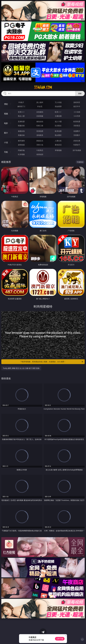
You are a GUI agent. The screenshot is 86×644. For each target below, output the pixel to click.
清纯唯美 (40, 135)
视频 (6, 114)
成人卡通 (58, 121)
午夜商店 (40, 150)
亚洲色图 (40, 131)
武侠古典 (77, 141)
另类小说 (40, 145)
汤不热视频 (77, 150)
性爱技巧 (77, 145)
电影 (6, 123)
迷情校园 (21, 145)
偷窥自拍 (21, 131)
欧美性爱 (77, 121)
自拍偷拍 (40, 112)
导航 (6, 152)
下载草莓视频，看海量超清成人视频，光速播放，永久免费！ (52, 362)
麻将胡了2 (21, 106)
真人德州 (40, 102)
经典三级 (40, 126)
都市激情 (21, 141)
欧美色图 (58, 131)
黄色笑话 (58, 145)
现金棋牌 (58, 106)
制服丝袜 (21, 126)
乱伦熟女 (58, 126)
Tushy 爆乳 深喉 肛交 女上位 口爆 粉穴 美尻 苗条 (21, 368)
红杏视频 (21, 154)
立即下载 (60, 639)
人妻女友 (58, 141)
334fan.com (43, 87)
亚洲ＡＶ (21, 112)
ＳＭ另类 (77, 116)
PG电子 (21, 102)
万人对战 (58, 102)
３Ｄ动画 (77, 112)
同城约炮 (21, 150)
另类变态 (77, 126)
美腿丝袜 (21, 135)
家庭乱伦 (40, 141)
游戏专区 (77, 102)
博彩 (6, 104)
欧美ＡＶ (58, 112)
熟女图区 (58, 135)
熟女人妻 (21, 116)
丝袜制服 (40, 116)
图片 (6, 133)
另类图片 (77, 135)
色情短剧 (40, 154)
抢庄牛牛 (77, 106)
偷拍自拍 (40, 121)
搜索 (80, 93)
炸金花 (40, 106)
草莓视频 (58, 150)
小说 (6, 142)
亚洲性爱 (21, 121)
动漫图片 (77, 131)
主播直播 (58, 116)
